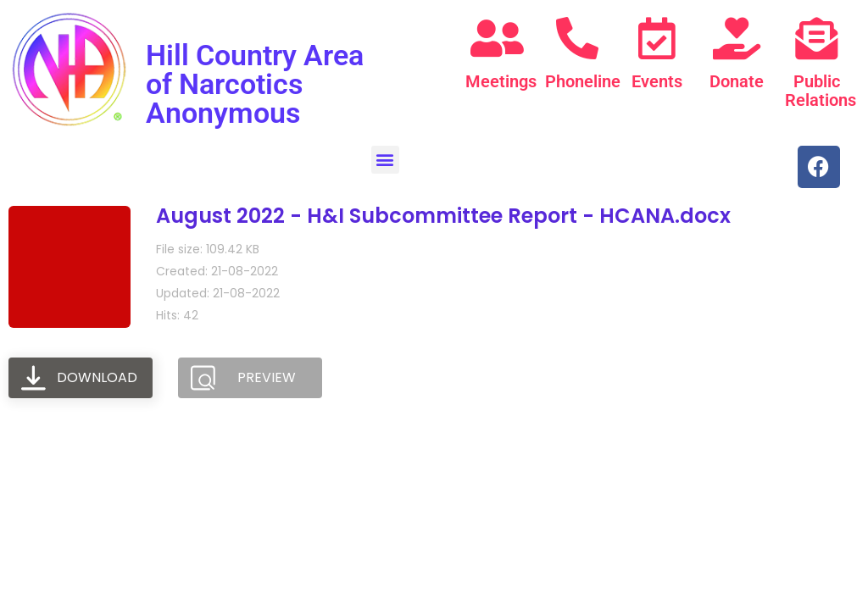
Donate (737, 81)
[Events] (657, 38)
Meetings (501, 81)
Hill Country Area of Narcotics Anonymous (255, 84)
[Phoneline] (577, 38)
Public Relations (821, 91)
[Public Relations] (816, 38)
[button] (385, 160)
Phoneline (583, 81)
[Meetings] (497, 38)
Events (657, 81)
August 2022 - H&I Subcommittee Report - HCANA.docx (443, 216)
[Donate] (737, 38)
